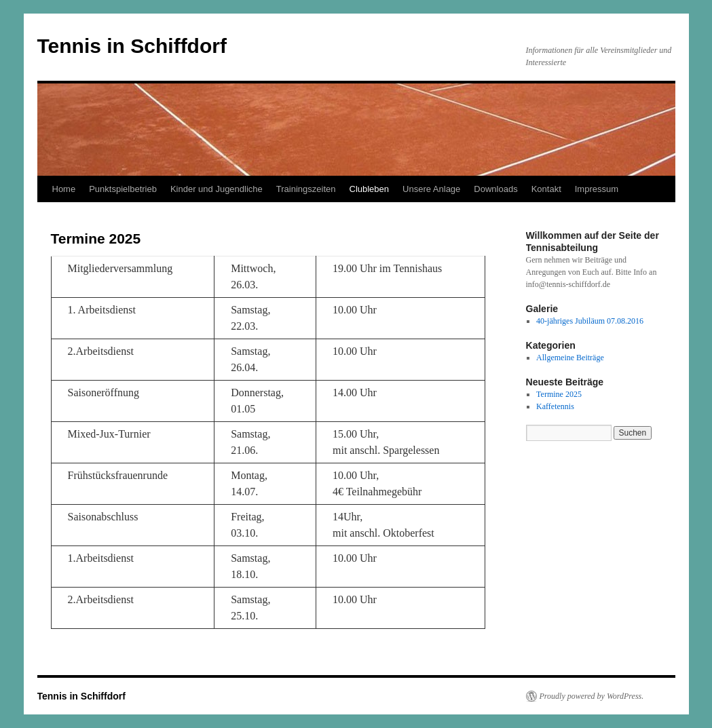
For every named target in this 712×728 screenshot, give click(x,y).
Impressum (597, 189)
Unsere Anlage (431, 189)
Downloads (495, 189)
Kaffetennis (555, 406)
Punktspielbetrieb (123, 189)
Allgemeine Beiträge (570, 358)
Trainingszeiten (306, 189)
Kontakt (546, 189)
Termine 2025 (559, 394)
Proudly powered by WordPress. (592, 696)
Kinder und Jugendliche (217, 189)
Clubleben (370, 189)
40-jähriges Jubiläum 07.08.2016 (590, 321)
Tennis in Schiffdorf (132, 46)
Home (64, 189)
